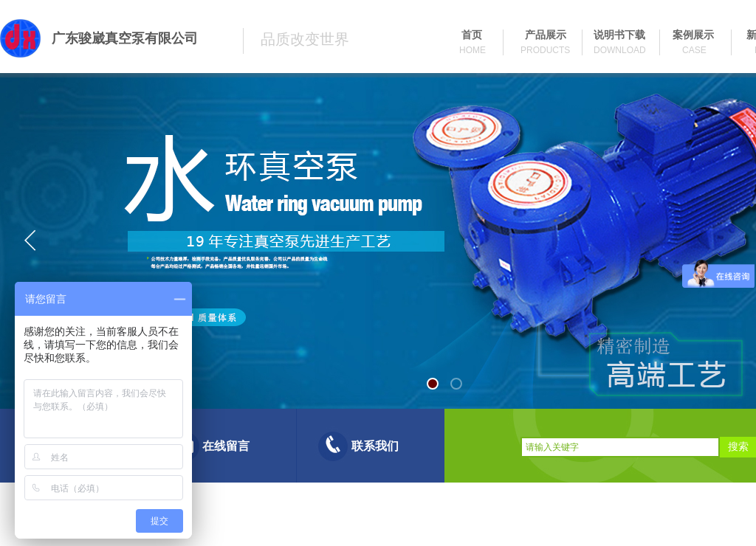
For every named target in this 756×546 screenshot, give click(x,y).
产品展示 (546, 35)
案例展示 (693, 35)
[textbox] (620, 447)
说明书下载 (619, 35)
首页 (472, 35)
